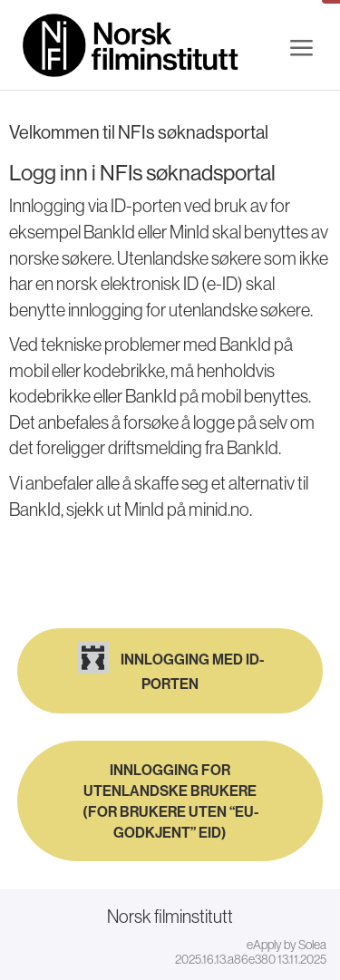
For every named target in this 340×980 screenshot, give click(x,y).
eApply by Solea (287, 945)
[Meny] (301, 49)
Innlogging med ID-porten (170, 667)
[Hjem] (131, 45)
